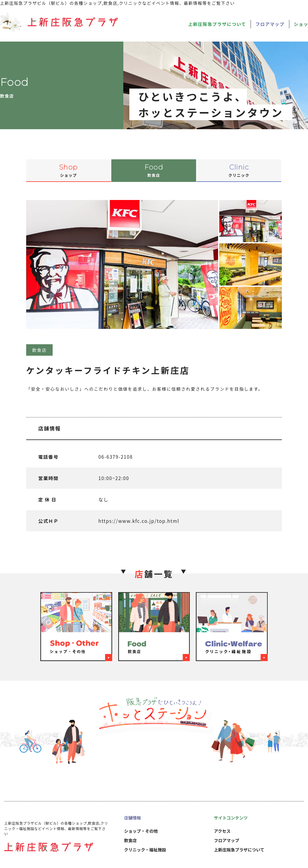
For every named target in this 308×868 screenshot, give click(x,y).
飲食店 (130, 840)
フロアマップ (270, 24)
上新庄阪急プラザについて (217, 24)
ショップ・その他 (141, 831)
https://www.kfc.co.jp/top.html (139, 521)
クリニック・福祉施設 (145, 850)
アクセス (222, 831)
